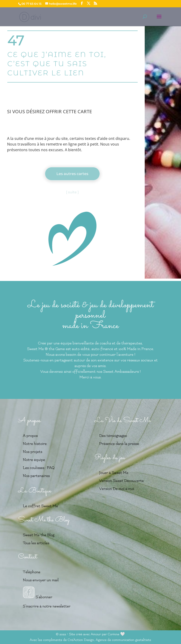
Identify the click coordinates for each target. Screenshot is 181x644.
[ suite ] (72, 192)
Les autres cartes (72, 174)
